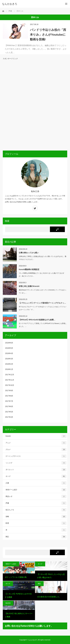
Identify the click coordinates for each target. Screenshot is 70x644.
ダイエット (36, 470)
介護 (36, 483)
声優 (36, 503)
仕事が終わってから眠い (29, 253)
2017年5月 (9, 412)
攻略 (36, 517)
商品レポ (36, 496)
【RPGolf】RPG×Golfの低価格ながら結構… (37, 320)
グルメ (36, 449)
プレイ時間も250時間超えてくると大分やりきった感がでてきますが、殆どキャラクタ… (42, 275)
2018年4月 (9, 353)
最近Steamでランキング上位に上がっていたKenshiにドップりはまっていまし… (43, 291)
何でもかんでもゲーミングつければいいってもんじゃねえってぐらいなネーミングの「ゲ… (43, 308)
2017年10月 (10, 385)
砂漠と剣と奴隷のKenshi (29, 286)
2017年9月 (9, 391)
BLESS (8, 603)
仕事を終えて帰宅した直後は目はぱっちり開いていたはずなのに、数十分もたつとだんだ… (43, 258)
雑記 (36, 537)
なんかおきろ (33, 640)
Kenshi (36, 436)
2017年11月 (10, 380)
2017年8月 (9, 396)
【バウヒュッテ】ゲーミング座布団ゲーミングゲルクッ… (42, 303)
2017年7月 (9, 401)
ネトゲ (36, 476)
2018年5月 (9, 348)
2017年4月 (9, 417)
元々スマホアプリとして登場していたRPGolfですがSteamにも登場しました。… (43, 325)
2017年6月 (9, 406)
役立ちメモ (36, 510)
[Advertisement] (14, 105)
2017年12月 (10, 375)
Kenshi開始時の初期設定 (29, 269)
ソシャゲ (36, 463)
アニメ (36, 443)
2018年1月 (9, 369)
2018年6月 (9, 343)
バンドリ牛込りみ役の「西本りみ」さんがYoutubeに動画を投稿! (48, 34)
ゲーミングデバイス (36, 456)
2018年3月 (9, 359)
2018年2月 (9, 364)
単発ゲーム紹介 (36, 490)
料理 (36, 523)
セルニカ (35, 191)
